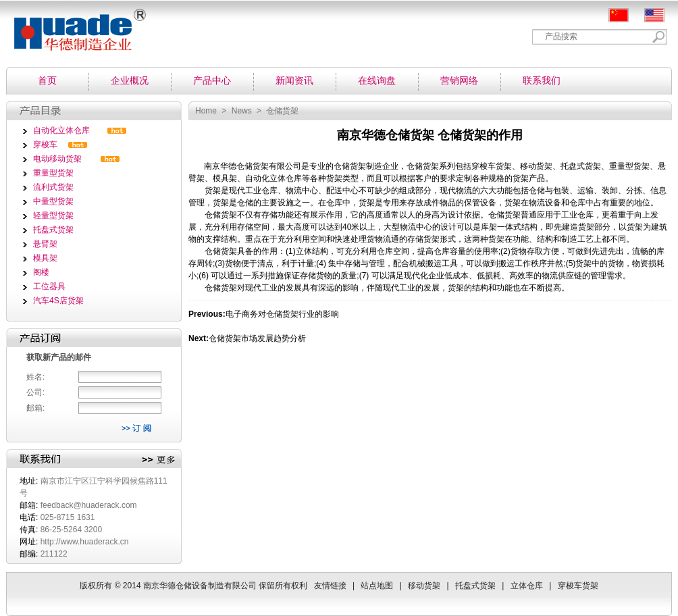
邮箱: (35, 408)
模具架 (45, 258)
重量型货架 (53, 173)
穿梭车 (45, 145)
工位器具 (49, 286)
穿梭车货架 (492, 166)
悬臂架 (45, 244)
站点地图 (377, 586)
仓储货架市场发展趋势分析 (257, 338)
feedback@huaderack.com (89, 505)
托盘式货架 (53, 230)
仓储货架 (253, 166)
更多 (158, 460)
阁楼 (41, 272)
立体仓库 (527, 586)
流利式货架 (53, 187)
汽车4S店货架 (58, 301)
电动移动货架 (57, 159)
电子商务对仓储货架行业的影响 (282, 314)
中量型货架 (53, 201)
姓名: (35, 377)
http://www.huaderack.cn (85, 542)
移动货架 (424, 586)
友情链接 (330, 586)
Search (659, 37)
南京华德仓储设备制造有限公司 (74, 25)
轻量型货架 (53, 215)
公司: (35, 392)
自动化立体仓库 (61, 130)
